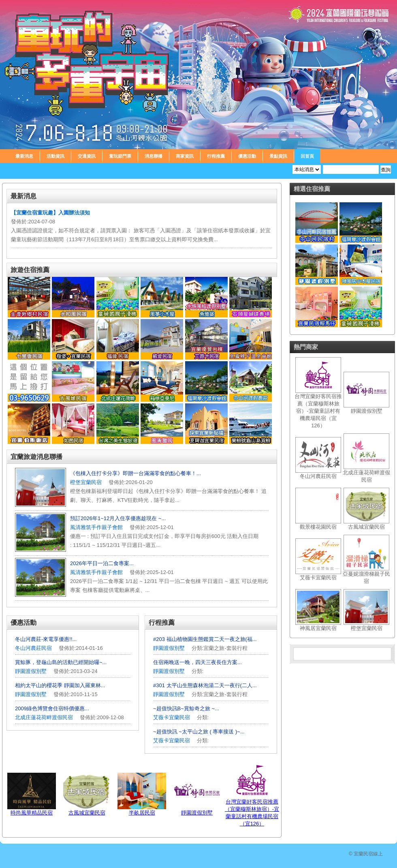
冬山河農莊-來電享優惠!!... (46, 639)
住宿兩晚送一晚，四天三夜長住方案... (197, 662)
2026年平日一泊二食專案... (102, 563)
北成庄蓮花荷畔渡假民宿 (44, 717)
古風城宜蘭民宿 (87, 813)
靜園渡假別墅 (31, 671)
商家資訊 (185, 156)
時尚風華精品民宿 (32, 813)
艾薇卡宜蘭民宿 (172, 717)
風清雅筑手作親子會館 (96, 527)
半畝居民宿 (142, 813)
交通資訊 (87, 156)
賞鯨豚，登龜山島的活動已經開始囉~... (61, 662)
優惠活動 (247, 156)
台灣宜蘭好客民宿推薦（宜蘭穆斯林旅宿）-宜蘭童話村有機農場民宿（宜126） (318, 411)
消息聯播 (154, 156)
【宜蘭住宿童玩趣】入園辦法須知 (50, 213)
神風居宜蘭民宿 (318, 628)
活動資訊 (55, 156)
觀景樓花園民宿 (318, 527)
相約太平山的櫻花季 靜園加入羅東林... (60, 685)
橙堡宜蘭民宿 (86, 482)
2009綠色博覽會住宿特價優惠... (52, 708)
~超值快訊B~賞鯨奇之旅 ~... (186, 708)
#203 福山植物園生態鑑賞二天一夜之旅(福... (205, 639)
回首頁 (307, 156)
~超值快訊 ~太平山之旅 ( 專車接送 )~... (199, 732)
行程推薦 (216, 156)
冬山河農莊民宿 (33, 648)
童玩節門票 (120, 156)
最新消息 (24, 156)
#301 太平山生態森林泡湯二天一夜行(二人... (205, 685)
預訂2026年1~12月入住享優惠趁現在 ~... (118, 518)
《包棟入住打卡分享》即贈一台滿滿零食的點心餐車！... (136, 473)
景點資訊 (278, 156)
